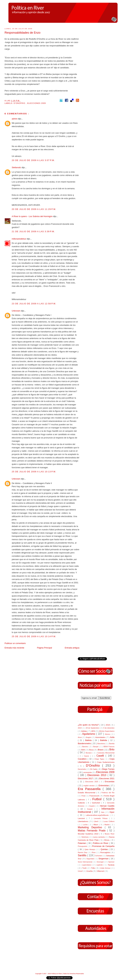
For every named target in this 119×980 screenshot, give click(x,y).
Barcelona (101, 744)
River (94, 853)
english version (89, 786)
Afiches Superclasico (107, 731)
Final (84, 796)
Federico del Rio (108, 793)
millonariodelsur (19, 239)
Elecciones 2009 (37, 103)
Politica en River (101, 843)
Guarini (92, 806)
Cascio (87, 756)
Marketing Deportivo (91, 827)
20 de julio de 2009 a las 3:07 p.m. (33, 160)
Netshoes (85, 837)
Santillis (82, 855)
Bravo (101, 750)
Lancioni (82, 818)
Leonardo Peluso (101, 818)
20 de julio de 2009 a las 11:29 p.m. (34, 209)
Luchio (86, 825)
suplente (100, 865)
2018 (108, 725)
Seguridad (90, 859)
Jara (103, 812)
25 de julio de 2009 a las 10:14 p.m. (34, 636)
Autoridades (101, 737)
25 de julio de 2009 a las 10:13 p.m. (34, 472)
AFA (93, 731)
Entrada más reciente (14, 648)
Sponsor (111, 862)
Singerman (104, 859)
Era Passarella (90, 789)
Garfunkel (97, 803)
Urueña (90, 871)
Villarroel (101, 871)
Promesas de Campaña (103, 846)
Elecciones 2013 (98, 775)
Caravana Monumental (106, 753)
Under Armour (106, 868)
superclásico (87, 865)
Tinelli (85, 868)
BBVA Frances (109, 747)
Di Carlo (94, 769)
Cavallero (83, 759)
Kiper (112, 812)
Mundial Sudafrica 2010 (89, 834)
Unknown (16, 311)
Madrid (108, 825)
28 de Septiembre (93, 728)
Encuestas (110, 781)
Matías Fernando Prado (92, 831)
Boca (92, 750)
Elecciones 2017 (86, 778)
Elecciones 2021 (107, 778)
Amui (80, 737)
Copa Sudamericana (106, 762)
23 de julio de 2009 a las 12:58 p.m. (34, 304)
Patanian (82, 843)
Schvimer (99, 856)
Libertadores (83, 821)
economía (88, 772)
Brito (112, 749)
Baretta (112, 744)
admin (15, 119)
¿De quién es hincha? (89, 725)
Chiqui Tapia (100, 759)
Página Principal (45, 648)
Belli (83, 750)
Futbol (98, 799)
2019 (80, 728)
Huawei (91, 809)
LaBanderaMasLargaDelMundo (98, 815)
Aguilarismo (89, 734)
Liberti (96, 821)
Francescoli (94, 796)
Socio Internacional (85, 862)
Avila (112, 737)
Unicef (80, 871)
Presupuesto (83, 846)
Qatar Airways (90, 849)
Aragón (89, 737)
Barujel (96, 747)
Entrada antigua (72, 648)
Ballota (89, 740)
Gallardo (82, 803)
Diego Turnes (108, 769)
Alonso (108, 734)
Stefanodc (17, 167)
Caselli (101, 756)
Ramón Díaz (83, 853)
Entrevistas (104, 785)
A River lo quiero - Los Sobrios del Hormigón (32, 216)
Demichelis (82, 769)
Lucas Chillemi (109, 821)
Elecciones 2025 (92, 782)
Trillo (93, 868)
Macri (96, 824)
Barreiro (86, 747)
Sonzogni (100, 862)
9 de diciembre (109, 728)
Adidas (84, 731)
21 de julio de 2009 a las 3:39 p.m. (33, 231)
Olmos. (107, 840)
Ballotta (104, 740)
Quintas (105, 849)
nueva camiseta (99, 837)
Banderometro (85, 743)
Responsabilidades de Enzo (23, 33)
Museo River (110, 834)
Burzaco (89, 753)
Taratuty (111, 865)
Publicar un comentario (15, 643)
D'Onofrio (20, 103)
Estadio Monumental (87, 792)
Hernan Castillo (107, 806)
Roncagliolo (106, 852)
